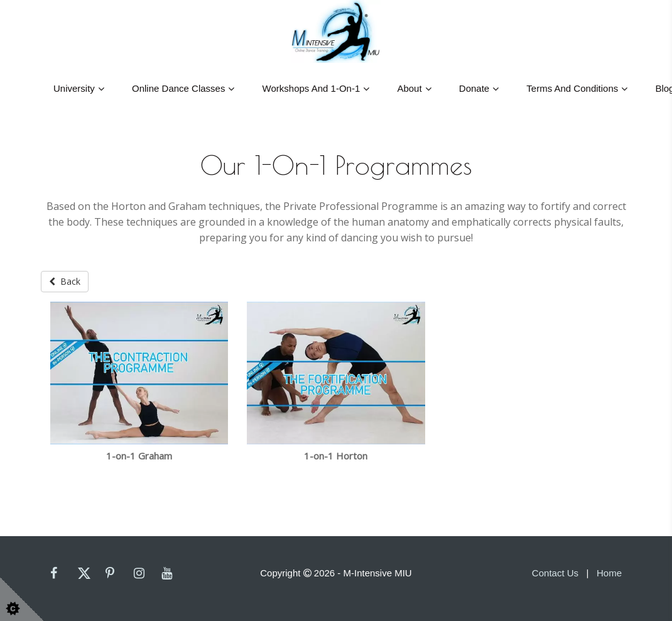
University (74, 88)
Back (65, 281)
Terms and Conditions (572, 88)
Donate (474, 88)
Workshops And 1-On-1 (312, 88)
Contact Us (555, 573)
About (409, 88)
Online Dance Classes (178, 88)
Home (609, 573)
